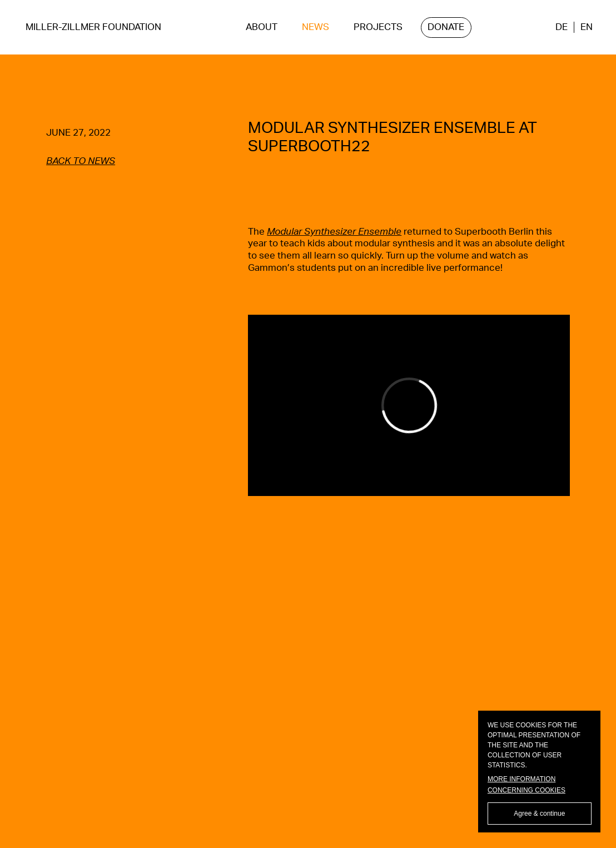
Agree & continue (539, 814)
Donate (446, 27)
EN (587, 27)
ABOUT (262, 27)
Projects (378, 27)
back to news (81, 161)
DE (562, 27)
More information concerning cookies (526, 785)
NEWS (316, 27)
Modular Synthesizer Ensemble (334, 232)
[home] (93, 28)
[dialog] (539, 772)
